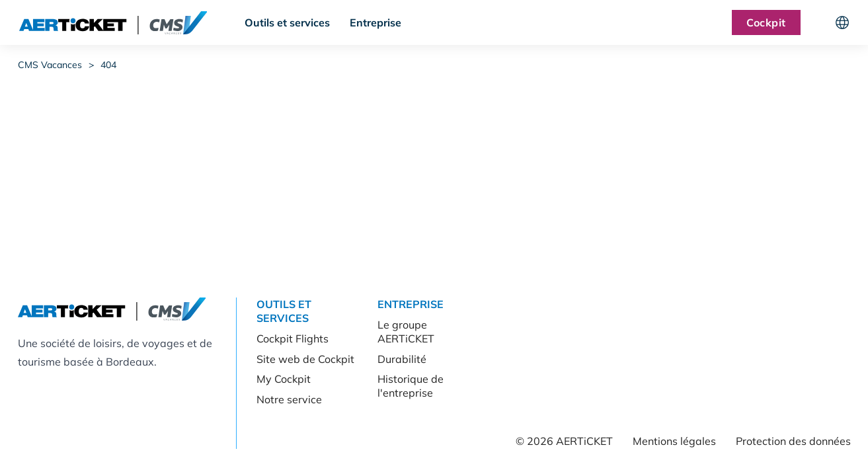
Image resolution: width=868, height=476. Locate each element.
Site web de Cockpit (305, 359)
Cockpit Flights (293, 338)
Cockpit (766, 22)
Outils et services (287, 22)
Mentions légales (674, 441)
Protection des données (793, 441)
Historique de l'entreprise (411, 386)
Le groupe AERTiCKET (406, 332)
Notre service (289, 399)
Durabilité (402, 359)
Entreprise (375, 22)
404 (108, 65)
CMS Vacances (50, 65)
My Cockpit (284, 379)
